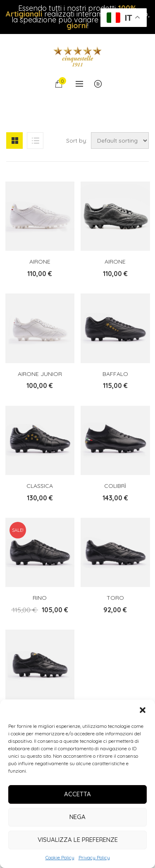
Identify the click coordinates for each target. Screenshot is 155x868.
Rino (40, 598)
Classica (40, 486)
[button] (143, 710)
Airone (40, 262)
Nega (77, 817)
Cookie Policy (60, 857)
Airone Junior (40, 374)
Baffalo (115, 374)
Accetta (77, 794)
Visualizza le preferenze (78, 840)
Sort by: (77, 141)
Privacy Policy (94, 857)
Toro (115, 598)
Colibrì (115, 486)
